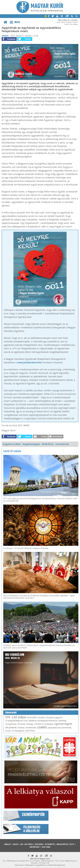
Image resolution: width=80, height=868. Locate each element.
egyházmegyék (63, 724)
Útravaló (21, 724)
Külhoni (39, 844)
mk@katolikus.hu (70, 861)
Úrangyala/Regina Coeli (16, 721)
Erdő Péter (30, 731)
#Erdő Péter (48, 444)
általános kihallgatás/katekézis (43, 721)
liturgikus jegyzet (54, 717)
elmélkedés (31, 728)
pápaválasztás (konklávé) (59, 728)
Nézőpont (35, 847)
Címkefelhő (11, 713)
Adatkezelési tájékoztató (56, 865)
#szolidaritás (62, 444)
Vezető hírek (12, 451)
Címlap (7, 844)
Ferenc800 (32, 717)
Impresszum (19, 865)
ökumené (11, 727)
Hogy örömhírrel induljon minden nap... (19, 658)
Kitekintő (50, 844)
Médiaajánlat (30, 865)
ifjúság (30, 724)
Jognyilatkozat (41, 865)
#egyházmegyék (31, 444)
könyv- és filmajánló (15, 731)
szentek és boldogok (44, 724)
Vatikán (21, 728)
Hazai (5, 36)
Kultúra (46, 847)
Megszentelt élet (65, 844)
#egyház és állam (12, 444)
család (42, 727)
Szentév (41, 717)
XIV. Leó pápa (16, 717)
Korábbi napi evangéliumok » (65, 706)
